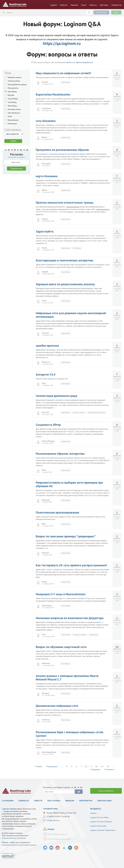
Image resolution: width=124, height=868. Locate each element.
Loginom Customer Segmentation (103, 830)
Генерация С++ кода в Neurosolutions (61, 594)
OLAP (10, 116)
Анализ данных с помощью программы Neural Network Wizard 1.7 (67, 678)
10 (96, 766)
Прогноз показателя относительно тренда (65, 202)
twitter (45, 848)
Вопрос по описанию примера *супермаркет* (66, 536)
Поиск (89, 12)
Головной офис (51, 809)
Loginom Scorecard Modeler (101, 822)
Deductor (64, 5)
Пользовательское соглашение (14, 838)
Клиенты (93, 5)
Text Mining (12, 102)
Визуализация (13, 120)
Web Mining (12, 106)
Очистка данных (14, 81)
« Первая (38, 766)
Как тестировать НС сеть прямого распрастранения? (71, 565)
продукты (96, 809)
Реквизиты (24, 801)
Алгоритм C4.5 (46, 374)
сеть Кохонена (46, 121)
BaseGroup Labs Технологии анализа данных (15, 4)
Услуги (84, 5)
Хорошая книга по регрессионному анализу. (66, 284)
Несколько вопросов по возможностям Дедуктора (70, 618)
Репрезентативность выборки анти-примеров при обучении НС (69, 484)
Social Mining (13, 99)
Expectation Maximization (53, 94)
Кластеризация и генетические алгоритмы (65, 260)
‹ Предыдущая (52, 766)
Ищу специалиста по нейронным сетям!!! (63, 73)
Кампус (10, 12)
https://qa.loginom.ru (62, 43)
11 (102, 766)
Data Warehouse (14, 113)
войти (69, 62)
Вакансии (70, 801)
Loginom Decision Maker (99, 817)
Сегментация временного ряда (57, 396)
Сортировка (13, 130)
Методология (13, 88)
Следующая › (96, 769)
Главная (3, 12)
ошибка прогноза (47, 346)
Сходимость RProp (48, 425)
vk (51, 848)
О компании (8, 801)
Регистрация (101, 12)
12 (108, 766)
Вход (116, 12)
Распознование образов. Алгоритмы (60, 454)
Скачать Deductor (106, 791)
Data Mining (12, 92)
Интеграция (12, 124)
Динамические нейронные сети (57, 706)
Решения (74, 5)
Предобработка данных (17, 84)
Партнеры (104, 5)
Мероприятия (86, 801)
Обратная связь (104, 801)
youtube (58, 848)
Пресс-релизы (54, 801)
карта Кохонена (47, 176)
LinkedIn (70, 848)
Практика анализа (14, 77)
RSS (76, 848)
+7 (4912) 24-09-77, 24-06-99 (58, 817)
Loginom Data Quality (98, 826)
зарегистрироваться (84, 62)
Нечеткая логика (14, 109)
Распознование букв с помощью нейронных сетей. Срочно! (70, 734)
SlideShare (64, 848)
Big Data (11, 95)
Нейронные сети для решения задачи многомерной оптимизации (71, 315)
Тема (8, 73)
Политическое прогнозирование (57, 512)
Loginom (54, 5)
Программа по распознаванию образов (62, 150)
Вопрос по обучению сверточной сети (61, 647)
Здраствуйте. (45, 231)
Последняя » (110, 769)
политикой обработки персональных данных (19, 845)
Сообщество (116, 5)
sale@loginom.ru (53, 820)
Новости (38, 801)
